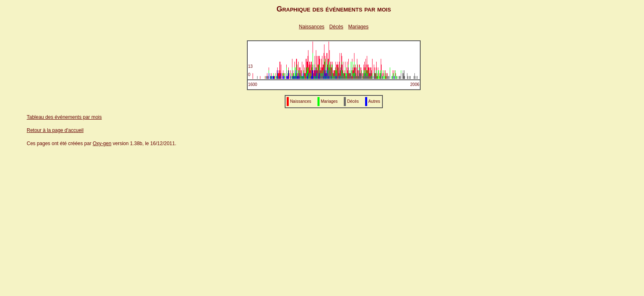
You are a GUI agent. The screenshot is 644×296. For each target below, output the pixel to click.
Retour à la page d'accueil (55, 130)
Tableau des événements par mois (64, 117)
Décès (336, 27)
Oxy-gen (102, 143)
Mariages (358, 27)
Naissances (312, 27)
